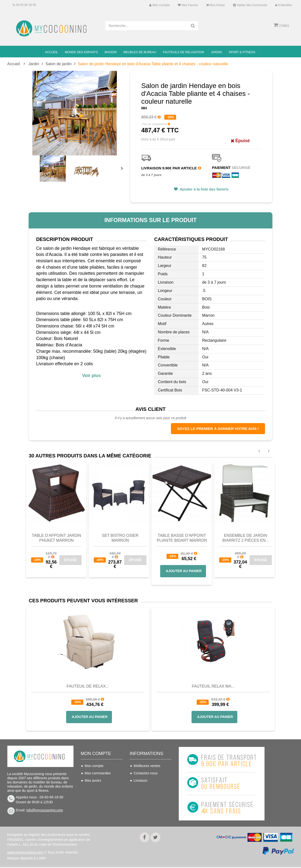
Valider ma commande (250, 5)
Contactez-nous (146, 773)
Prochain (124, 172)
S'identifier (284, 5)
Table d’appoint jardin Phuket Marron (56, 538)
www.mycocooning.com (25, 853)
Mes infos (92, 795)
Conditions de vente (149, 788)
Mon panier (215, 5)
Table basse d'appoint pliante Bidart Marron (182, 538)
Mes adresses (95, 788)
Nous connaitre (145, 795)
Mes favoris (188, 5)
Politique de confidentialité (144, 813)
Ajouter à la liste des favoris (204, 189)
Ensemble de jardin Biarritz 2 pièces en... (246, 538)
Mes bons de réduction (102, 803)
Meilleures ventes (147, 766)
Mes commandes (98, 773)
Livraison (141, 780)
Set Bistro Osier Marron (120, 538)
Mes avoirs (93, 780)
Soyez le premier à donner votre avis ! (218, 429)
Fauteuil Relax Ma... (213, 686)
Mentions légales (147, 803)
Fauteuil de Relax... (88, 686)
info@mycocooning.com (45, 810)
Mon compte (159, 5)
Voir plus (92, 376)
